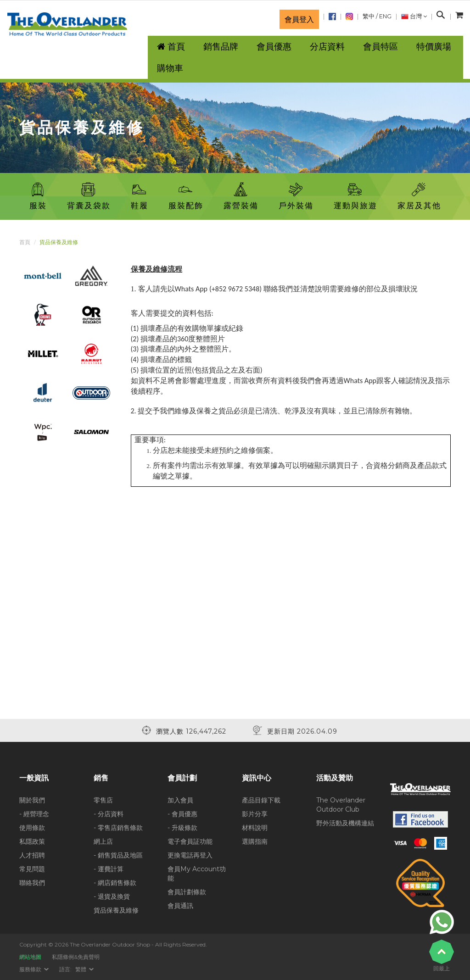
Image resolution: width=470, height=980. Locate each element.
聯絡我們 (32, 883)
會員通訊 (180, 906)
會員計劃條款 (187, 892)
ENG (385, 16)
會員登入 (299, 19)
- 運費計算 (109, 869)
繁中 (369, 16)
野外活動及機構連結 (345, 823)
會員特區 (380, 47)
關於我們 (32, 800)
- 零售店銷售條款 (118, 828)
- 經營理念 (34, 814)
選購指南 (255, 841)
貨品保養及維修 (116, 910)
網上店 (103, 841)
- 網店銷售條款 (115, 883)
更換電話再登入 (190, 855)
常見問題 (32, 869)
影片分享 (255, 814)
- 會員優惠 (182, 814)
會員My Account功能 (197, 874)
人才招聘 (32, 855)
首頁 (25, 242)
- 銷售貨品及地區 (118, 855)
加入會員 (180, 800)
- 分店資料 (109, 814)
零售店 (103, 800)
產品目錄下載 (261, 800)
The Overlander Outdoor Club (341, 805)
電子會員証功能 (190, 841)
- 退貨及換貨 (112, 896)
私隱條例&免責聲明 (76, 957)
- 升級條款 (182, 828)
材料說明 (255, 828)
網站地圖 (30, 957)
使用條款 (32, 828)
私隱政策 (32, 841)
